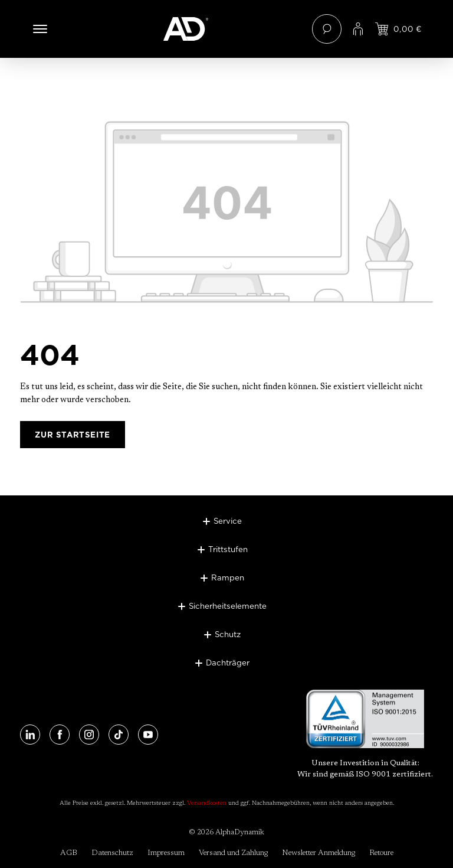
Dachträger (228, 663)
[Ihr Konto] (358, 29)
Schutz (228, 634)
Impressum (166, 853)
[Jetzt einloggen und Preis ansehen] (398, 29)
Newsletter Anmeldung (319, 853)
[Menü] (40, 29)
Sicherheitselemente (228, 606)
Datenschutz (112, 853)
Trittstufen (228, 549)
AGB (69, 853)
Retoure (381, 853)
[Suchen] (327, 29)
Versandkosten (207, 804)
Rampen (228, 577)
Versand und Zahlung (233, 853)
